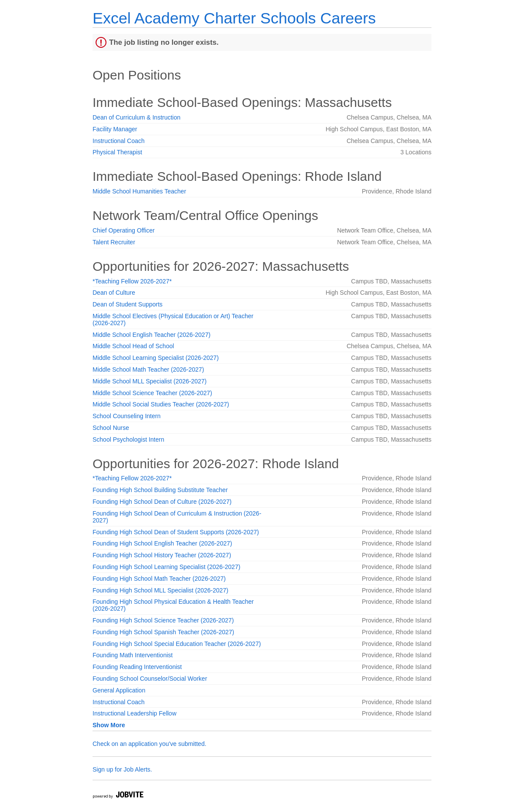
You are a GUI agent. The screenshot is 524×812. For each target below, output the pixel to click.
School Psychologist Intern (128, 439)
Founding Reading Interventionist (137, 667)
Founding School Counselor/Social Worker (150, 679)
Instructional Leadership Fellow (134, 713)
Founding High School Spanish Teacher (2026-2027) (163, 632)
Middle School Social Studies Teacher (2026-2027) (161, 404)
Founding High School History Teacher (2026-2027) (162, 555)
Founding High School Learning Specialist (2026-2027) (166, 567)
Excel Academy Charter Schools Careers (234, 18)
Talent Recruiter (114, 242)
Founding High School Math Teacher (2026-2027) (159, 579)
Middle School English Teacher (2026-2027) (151, 335)
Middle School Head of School (133, 346)
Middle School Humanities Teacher (139, 191)
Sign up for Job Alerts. (122, 769)
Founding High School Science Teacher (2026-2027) (163, 620)
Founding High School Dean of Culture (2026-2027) (162, 502)
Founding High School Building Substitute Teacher (160, 490)
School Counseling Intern (126, 416)
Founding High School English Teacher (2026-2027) (162, 543)
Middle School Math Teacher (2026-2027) (148, 369)
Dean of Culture (114, 293)
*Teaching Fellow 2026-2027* (132, 281)
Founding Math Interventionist (133, 655)
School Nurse (111, 428)
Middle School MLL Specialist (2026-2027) (150, 381)
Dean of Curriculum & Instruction (136, 117)
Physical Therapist (117, 152)
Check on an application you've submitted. (149, 744)
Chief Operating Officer (124, 230)
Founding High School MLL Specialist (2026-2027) (160, 590)
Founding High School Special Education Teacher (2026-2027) (177, 644)
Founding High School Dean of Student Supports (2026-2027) (176, 532)
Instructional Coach (119, 141)
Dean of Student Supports (128, 304)
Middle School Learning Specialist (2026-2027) (156, 358)
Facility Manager (115, 129)
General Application (119, 690)
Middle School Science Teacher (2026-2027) (152, 393)
